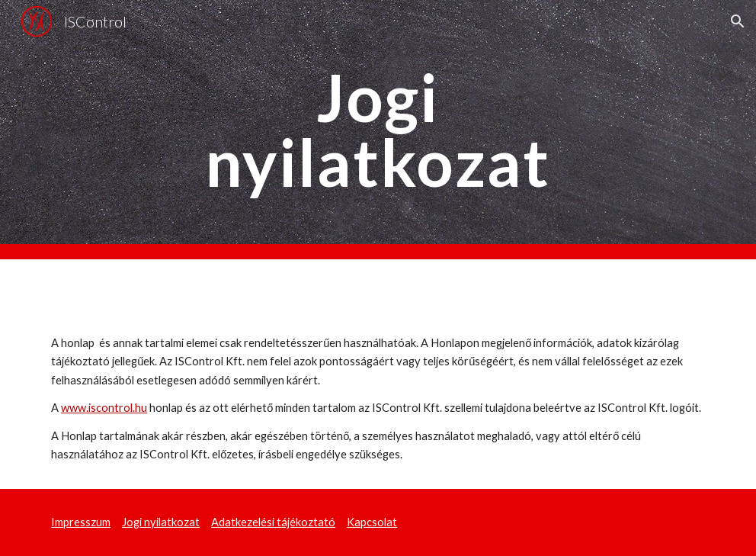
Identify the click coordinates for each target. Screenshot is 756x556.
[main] (378, 130)
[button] (738, 21)
